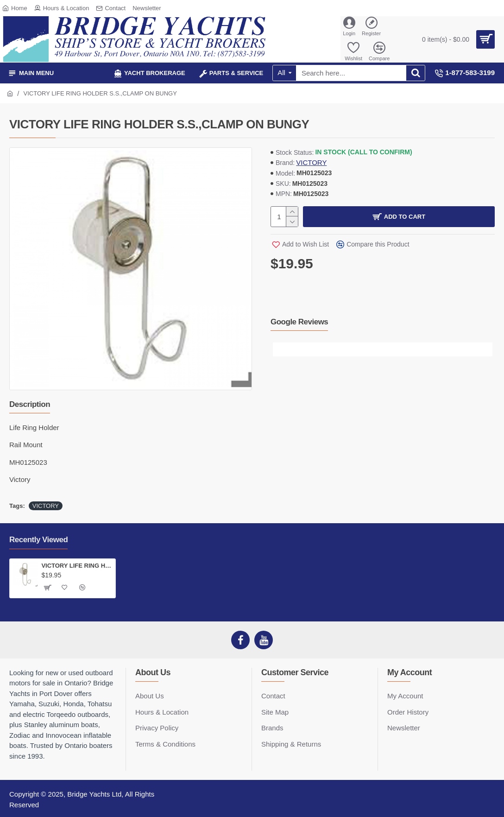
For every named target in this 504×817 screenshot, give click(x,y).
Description (30, 404)
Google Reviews (299, 322)
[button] (280, 349)
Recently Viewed (38, 540)
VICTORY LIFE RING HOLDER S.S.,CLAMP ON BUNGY (76, 566)
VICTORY (311, 162)
